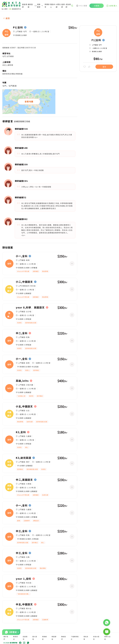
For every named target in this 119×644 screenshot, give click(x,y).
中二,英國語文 (24, 480)
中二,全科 (22, 333)
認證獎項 (25, 638)
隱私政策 (86, 638)
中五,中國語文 (24, 604)
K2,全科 (21, 432)
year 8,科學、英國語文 (30, 308)
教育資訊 (16, 638)
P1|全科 (18, 27)
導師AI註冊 (107, 638)
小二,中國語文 (24, 282)
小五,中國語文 (24, 406)
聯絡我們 (64, 638)
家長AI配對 (96, 638)
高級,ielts (22, 381)
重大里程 (35, 638)
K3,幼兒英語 (24, 458)
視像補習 (44, 638)
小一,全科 (22, 256)
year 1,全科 (24, 579)
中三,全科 (22, 531)
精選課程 (54, 638)
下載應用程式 (75, 638)
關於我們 (6, 638)
